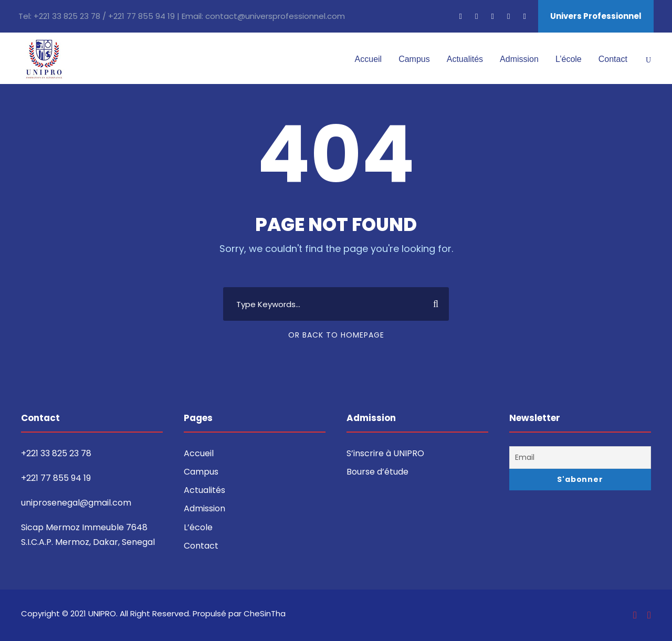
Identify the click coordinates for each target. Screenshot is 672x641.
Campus (414, 59)
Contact (613, 59)
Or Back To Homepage (336, 335)
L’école (569, 59)
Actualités (465, 59)
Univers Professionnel (596, 16)
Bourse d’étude (377, 472)
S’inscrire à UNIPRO (385, 453)
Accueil (369, 59)
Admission (519, 59)
